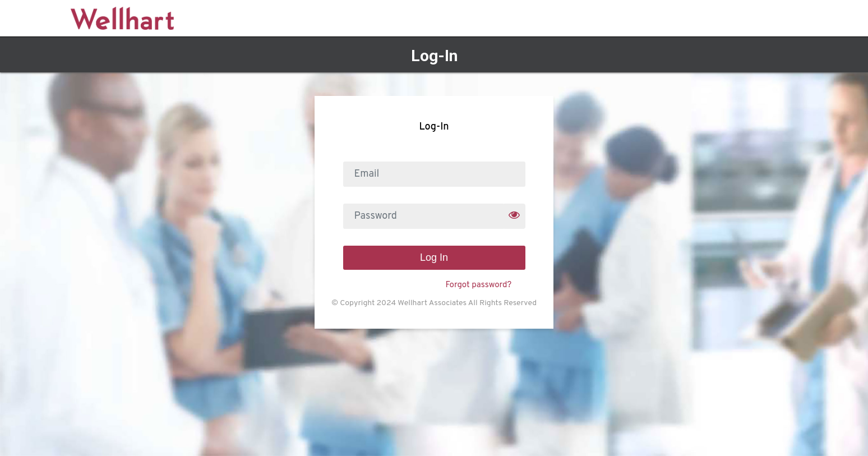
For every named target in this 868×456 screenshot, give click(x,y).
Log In (434, 257)
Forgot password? (478, 285)
